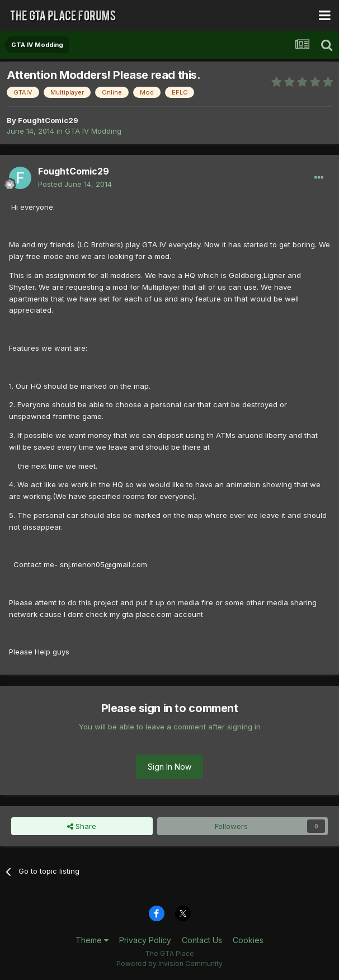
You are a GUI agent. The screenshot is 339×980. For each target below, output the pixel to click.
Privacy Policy (145, 940)
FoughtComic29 (48, 120)
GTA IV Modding (93, 131)
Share (82, 826)
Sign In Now (170, 767)
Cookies (248, 940)
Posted (75, 184)
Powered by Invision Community (170, 963)
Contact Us (202, 940)
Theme (92, 940)
